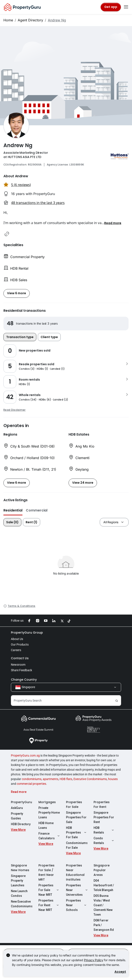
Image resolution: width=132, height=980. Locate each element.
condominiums (32, 779)
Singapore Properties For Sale (76, 817)
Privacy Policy (94, 960)
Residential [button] (13, 510)
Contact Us (20, 658)
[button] (113, 223)
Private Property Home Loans (49, 813)
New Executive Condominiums (22, 904)
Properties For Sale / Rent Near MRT (46, 872)
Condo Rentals (104, 841)
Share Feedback (21, 670)
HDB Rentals (104, 830)
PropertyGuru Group (27, 633)
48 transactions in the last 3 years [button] (38, 203)
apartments (51, 779)
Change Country (24, 680)
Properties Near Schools (77, 905)
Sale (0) (12, 522)
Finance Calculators (49, 836)
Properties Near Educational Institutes (75, 872)
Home (8, 20)
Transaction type (20, 337)
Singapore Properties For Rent (104, 817)
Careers (16, 650)
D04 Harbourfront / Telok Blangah (104, 885)
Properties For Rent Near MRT (49, 905)
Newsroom (18, 665)
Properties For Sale (74, 804)
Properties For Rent (102, 804)
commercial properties (31, 784)
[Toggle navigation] (126, 7)
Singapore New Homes (20, 868)
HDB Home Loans (46, 825)
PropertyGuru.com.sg (25, 755)
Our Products (20, 644)
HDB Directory (21, 824)
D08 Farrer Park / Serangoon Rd (104, 925)
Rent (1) (32, 522)
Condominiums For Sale (77, 845)
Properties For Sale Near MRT (49, 890)
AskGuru (17, 808)
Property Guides (17, 816)
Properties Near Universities (77, 890)
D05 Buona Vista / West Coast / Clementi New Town (103, 905)
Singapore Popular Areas (102, 870)
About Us (17, 639)
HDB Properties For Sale (77, 832)
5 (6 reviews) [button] (21, 185)
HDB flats (66, 779)
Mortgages (47, 802)
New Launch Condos (19, 893)
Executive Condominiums (90, 779)
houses (113, 779)
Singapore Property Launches (18, 881)
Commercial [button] (37, 510)
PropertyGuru (21, 802)
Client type (49, 337)
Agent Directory (30, 20)
